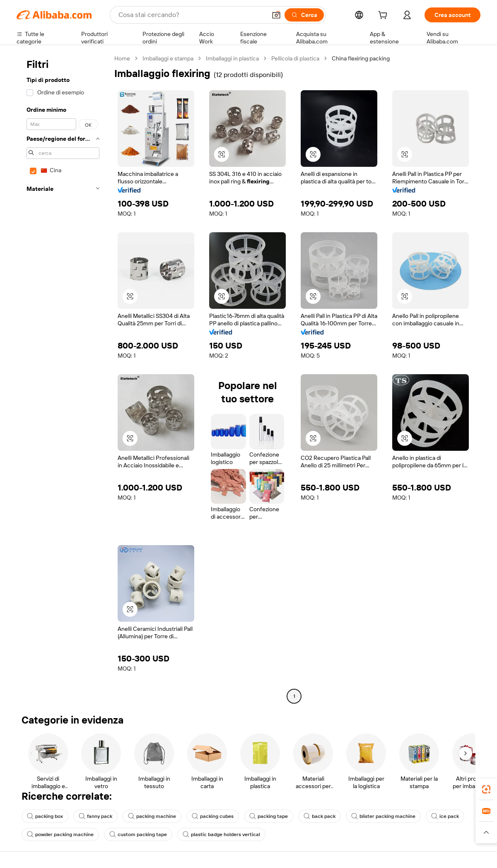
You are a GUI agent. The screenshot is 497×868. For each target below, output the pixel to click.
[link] (486, 789)
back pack (320, 816)
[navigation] (63, 378)
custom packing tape (138, 834)
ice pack (445, 816)
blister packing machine (383, 816)
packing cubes (213, 816)
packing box (45, 816)
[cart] (384, 16)
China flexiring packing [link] (361, 58)
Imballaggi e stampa (168, 58)
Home (122, 58)
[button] (276, 15)
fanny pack (95, 816)
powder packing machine (60, 834)
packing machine (152, 816)
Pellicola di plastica (295, 58)
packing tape (269, 816)
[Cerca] (304, 15)
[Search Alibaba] (192, 15)
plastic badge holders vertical (221, 834)
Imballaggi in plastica (232, 58)
